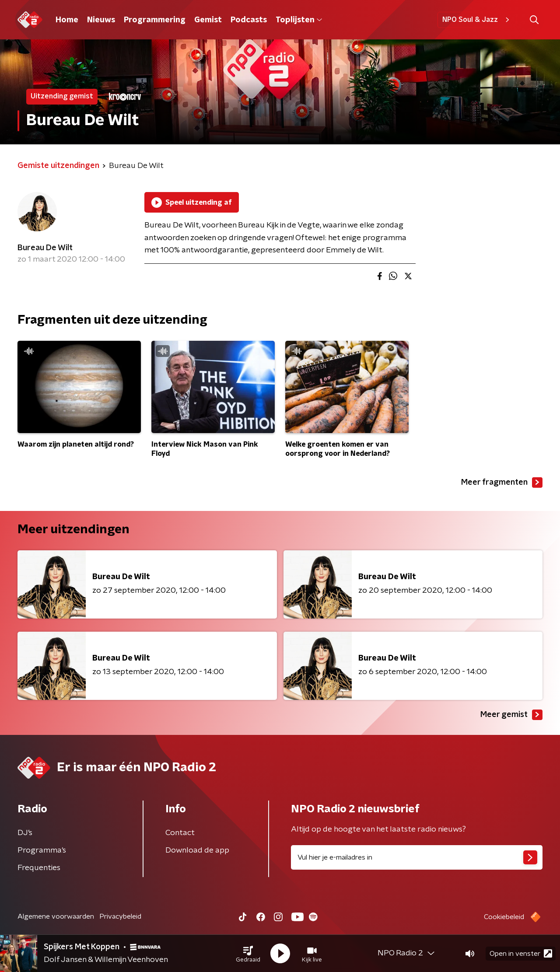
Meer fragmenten (502, 483)
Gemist (208, 20)
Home (67, 20)
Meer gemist (511, 715)
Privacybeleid (120, 916)
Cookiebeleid (504, 917)
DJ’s (25, 833)
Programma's (42, 850)
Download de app (197, 850)
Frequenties (39, 868)
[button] (248, 954)
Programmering (155, 20)
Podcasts (249, 20)
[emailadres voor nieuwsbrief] (417, 857)
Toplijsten (299, 20)
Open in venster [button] (521, 953)
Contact (180, 833)
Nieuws (101, 20)
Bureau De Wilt (45, 248)
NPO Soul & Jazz (477, 20)
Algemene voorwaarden (56, 916)
